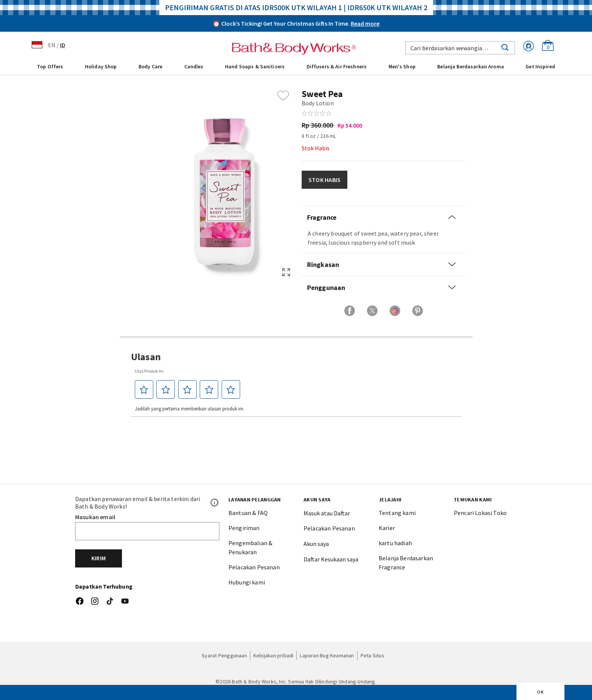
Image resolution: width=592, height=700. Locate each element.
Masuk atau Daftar (327, 513)
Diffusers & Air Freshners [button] (337, 66)
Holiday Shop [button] (101, 66)
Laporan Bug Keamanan (327, 655)
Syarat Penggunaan (224, 655)
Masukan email (95, 517)
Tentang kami (397, 513)
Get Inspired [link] (540, 66)
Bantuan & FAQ (248, 513)
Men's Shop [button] (402, 66)
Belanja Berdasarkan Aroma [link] (471, 66)
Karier (387, 528)
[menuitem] (50, 66)
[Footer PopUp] (215, 503)
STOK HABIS (325, 180)
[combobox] (460, 48)
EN (52, 45)
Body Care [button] (150, 66)
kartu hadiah (395, 543)
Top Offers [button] (50, 66)
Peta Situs (372, 655)
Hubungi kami (247, 582)
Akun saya (316, 544)
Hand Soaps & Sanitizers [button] (255, 66)
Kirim (99, 558)
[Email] (147, 531)
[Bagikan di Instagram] (395, 311)
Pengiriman (244, 528)
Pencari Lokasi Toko (480, 513)
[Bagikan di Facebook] (350, 311)
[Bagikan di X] (372, 311)
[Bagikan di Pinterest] (418, 311)
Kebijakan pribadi (274, 655)
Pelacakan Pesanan (254, 567)
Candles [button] (194, 66)
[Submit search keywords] (505, 47)
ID (63, 45)
